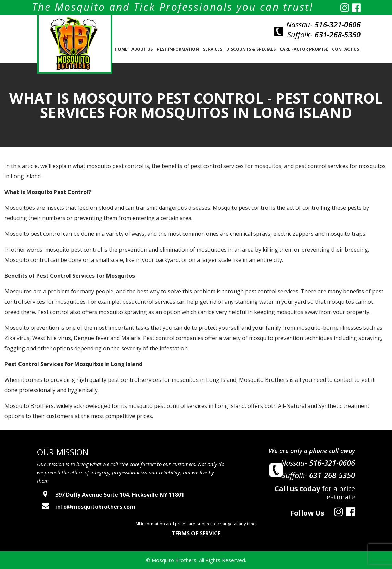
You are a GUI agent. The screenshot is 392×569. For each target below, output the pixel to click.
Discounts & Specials (251, 49)
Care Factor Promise (304, 49)
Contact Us (346, 49)
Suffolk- (324, 34)
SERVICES (213, 49)
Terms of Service (196, 533)
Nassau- (323, 24)
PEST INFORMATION (178, 49)
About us (142, 49)
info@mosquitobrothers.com (86, 507)
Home (121, 49)
